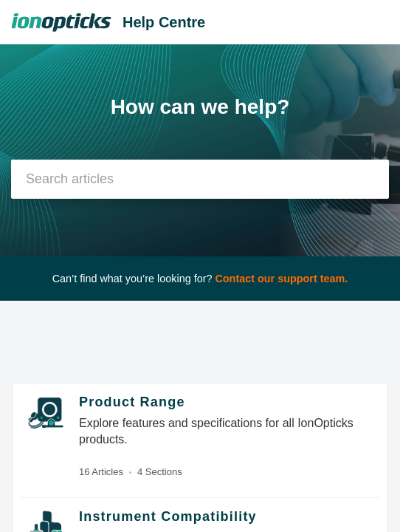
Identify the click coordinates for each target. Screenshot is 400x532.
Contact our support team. (281, 279)
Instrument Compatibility (168, 516)
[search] (200, 179)
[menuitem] (350, 22)
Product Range (132, 402)
